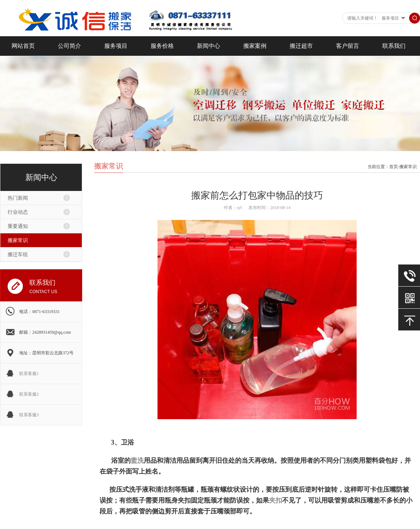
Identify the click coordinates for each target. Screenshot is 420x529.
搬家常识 (18, 240)
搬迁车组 (18, 255)
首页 (394, 167)
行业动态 (18, 212)
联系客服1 (29, 374)
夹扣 (276, 500)
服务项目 (116, 46)
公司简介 (70, 46)
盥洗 (137, 461)
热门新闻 (18, 198)
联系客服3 (29, 415)
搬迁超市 (301, 46)
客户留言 (348, 46)
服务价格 (162, 46)
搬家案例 (255, 46)
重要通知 (18, 226)
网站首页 (23, 46)
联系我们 (394, 46)
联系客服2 (29, 394)
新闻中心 (209, 46)
